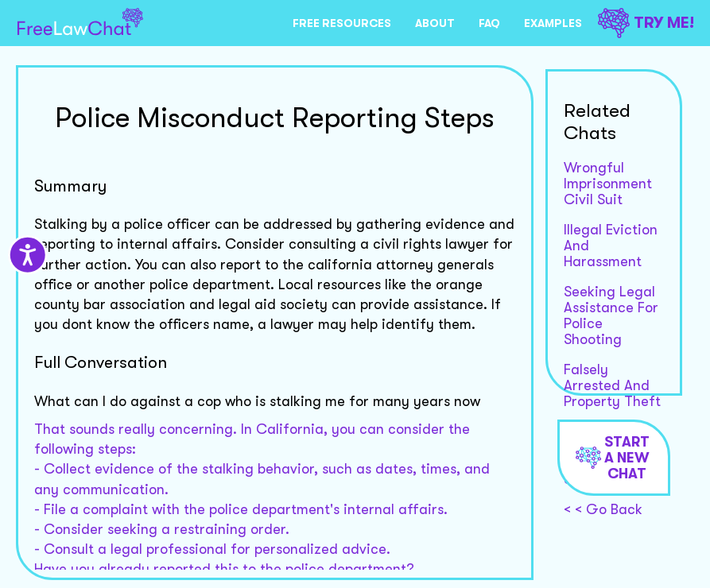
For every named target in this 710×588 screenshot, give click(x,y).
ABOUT (435, 23)
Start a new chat (613, 458)
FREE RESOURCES (342, 23)
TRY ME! (646, 23)
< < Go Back (603, 509)
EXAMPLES (553, 23)
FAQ (489, 23)
